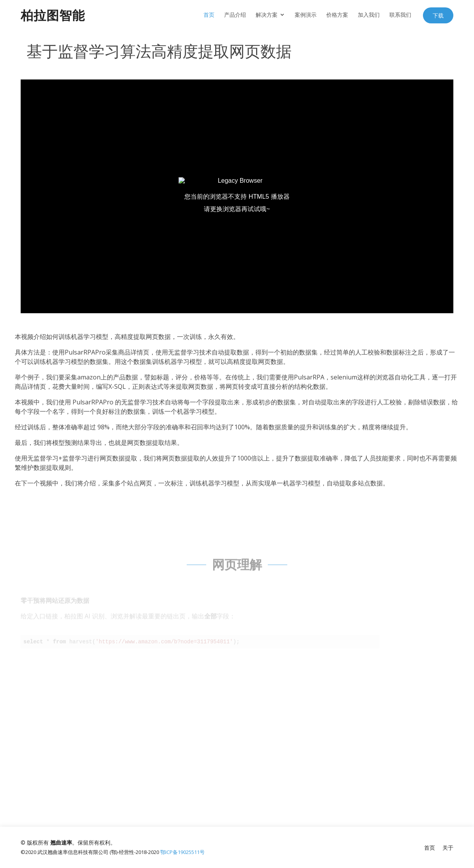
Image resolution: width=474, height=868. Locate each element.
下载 (438, 15)
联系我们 (400, 15)
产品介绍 (235, 15)
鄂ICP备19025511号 (182, 852)
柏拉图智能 (53, 15)
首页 (209, 15)
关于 (448, 848)
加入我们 (369, 15)
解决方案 (267, 15)
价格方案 (337, 15)
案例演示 (306, 15)
